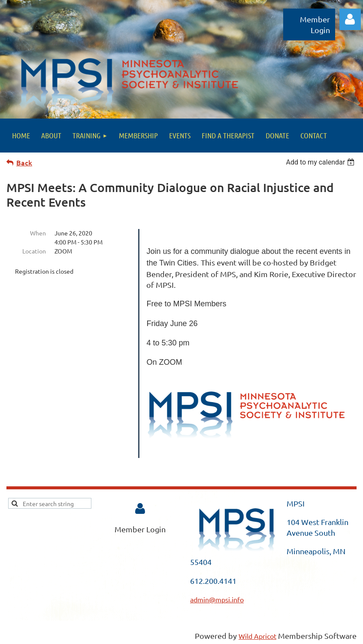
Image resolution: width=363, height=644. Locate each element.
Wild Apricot (257, 636)
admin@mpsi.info (217, 599)
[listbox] (321, 162)
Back (24, 162)
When (38, 233)
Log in (350, 19)
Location (34, 251)
